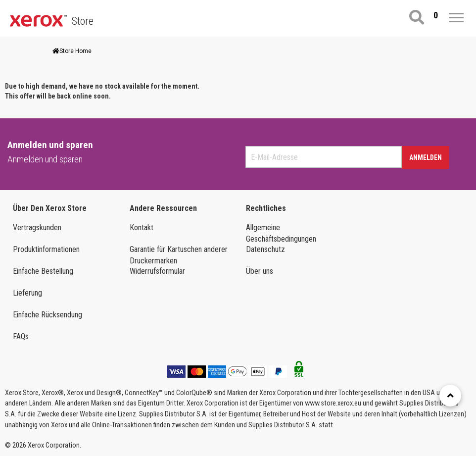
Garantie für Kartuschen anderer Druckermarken (179, 255)
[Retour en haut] (450, 396)
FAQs (21, 336)
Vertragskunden (37, 228)
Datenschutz (265, 249)
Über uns (260, 271)
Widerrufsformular (157, 271)
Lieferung (27, 293)
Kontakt (142, 228)
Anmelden (426, 157)
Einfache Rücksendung (48, 315)
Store (83, 21)
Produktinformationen (46, 249)
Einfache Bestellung (43, 271)
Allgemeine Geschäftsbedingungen (281, 233)
